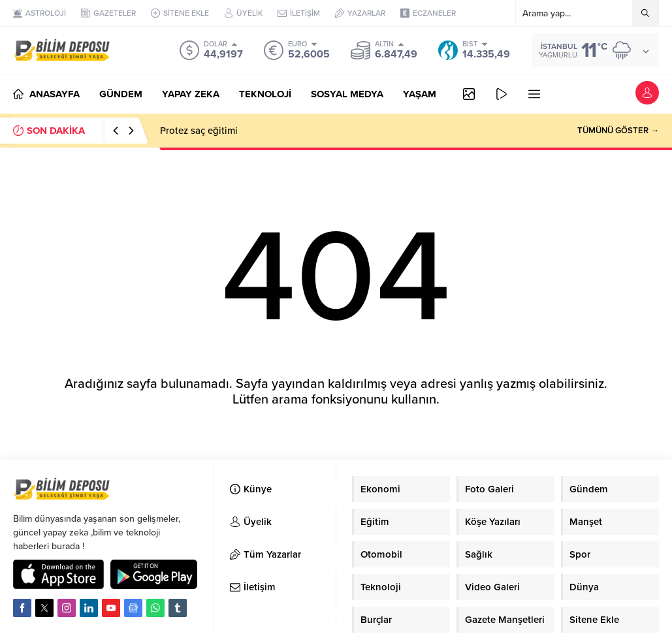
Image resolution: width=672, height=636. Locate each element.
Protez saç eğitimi (199, 131)
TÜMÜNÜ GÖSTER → (618, 131)
